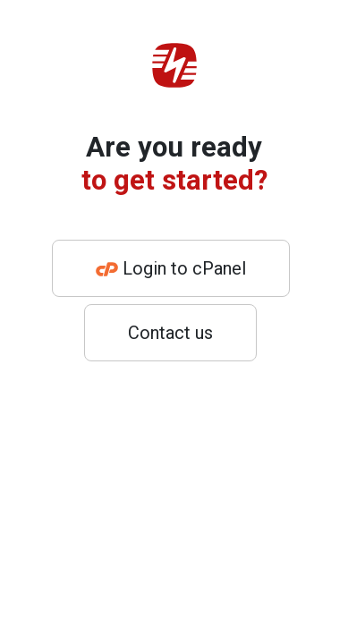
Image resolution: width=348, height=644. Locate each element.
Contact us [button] (170, 333)
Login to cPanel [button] (171, 268)
